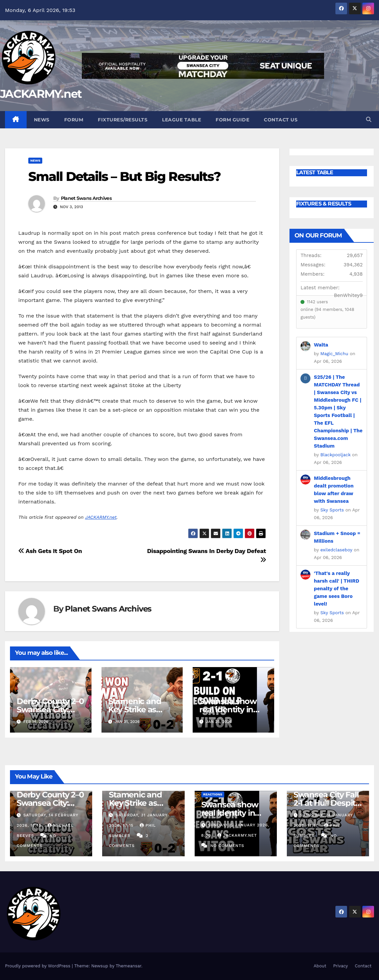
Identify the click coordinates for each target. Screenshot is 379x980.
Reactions (213, 794)
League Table (182, 120)
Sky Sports (332, 510)
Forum (74, 120)
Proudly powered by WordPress (38, 966)
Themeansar (129, 966)
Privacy (340, 966)
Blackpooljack (336, 455)
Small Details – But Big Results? (124, 176)
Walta (321, 345)
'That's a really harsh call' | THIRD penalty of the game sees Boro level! (336, 589)
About (320, 966)
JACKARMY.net (41, 94)
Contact (363, 966)
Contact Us (281, 120)
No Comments (227, 846)
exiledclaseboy (336, 550)
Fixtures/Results (123, 120)
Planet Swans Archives (86, 198)
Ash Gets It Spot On (50, 551)
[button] (369, 120)
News (42, 120)
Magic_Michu (334, 353)
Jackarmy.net (237, 835)
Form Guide (232, 120)
